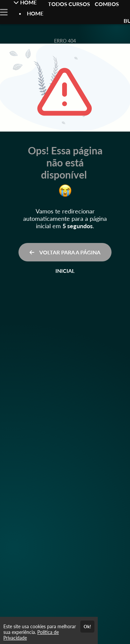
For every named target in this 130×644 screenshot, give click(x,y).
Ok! (87, 627)
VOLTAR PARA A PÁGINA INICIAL (65, 255)
